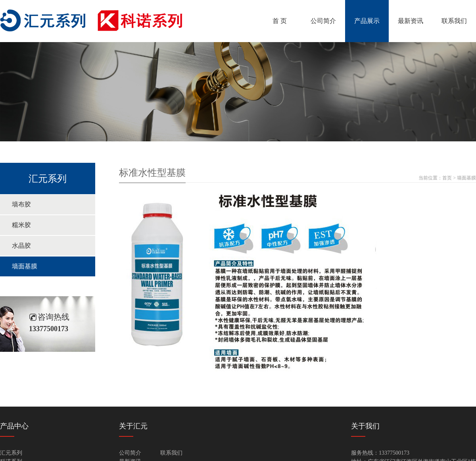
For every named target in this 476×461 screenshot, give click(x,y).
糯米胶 (21, 225)
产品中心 (14, 426)
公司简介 (323, 21)
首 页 (280, 21)
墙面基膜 (25, 266)
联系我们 (454, 21)
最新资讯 (411, 21)
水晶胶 (21, 246)
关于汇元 (133, 426)
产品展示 (367, 21)
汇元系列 (11, 453)
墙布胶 (21, 204)
